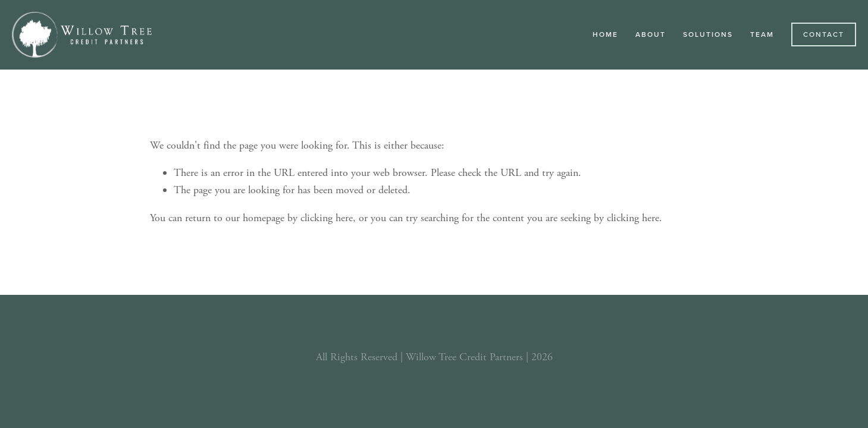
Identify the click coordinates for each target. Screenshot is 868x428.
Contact (824, 34)
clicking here (327, 218)
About (651, 34)
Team (762, 34)
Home (605, 34)
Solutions (708, 34)
